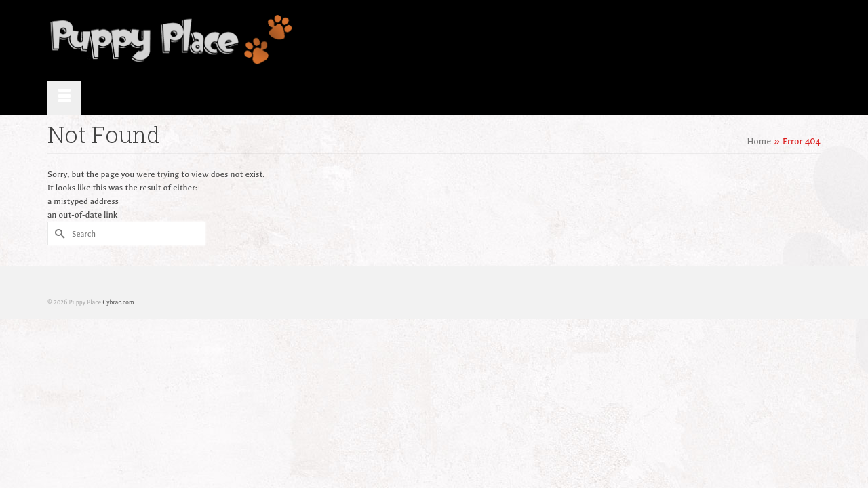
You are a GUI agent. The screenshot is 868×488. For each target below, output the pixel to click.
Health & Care (637, 41)
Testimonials (565, 41)
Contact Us (788, 41)
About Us (410, 41)
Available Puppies (484, 41)
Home (359, 41)
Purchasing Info (715, 41)
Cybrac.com (118, 268)
